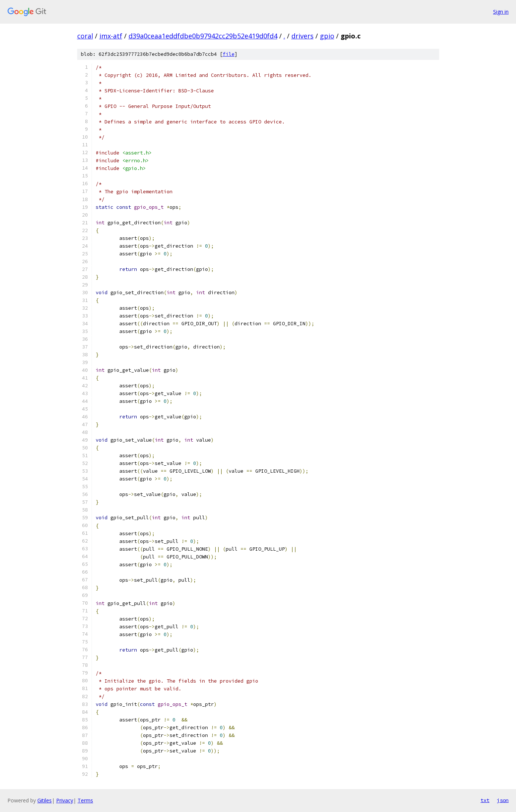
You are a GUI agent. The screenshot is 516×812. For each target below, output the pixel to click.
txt (485, 800)
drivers (303, 36)
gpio (327, 36)
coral (85, 36)
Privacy (65, 800)
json (503, 800)
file (229, 54)
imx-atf (111, 36)
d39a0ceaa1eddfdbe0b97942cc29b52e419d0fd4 (203, 36)
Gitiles (45, 800)
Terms (85, 800)
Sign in (501, 12)
